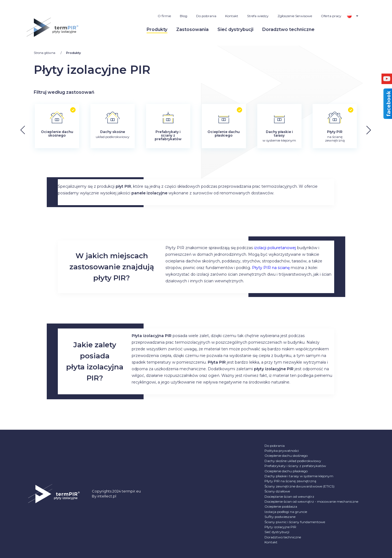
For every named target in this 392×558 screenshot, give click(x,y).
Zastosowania (192, 29)
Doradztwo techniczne (288, 29)
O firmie (164, 16)
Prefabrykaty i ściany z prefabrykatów (295, 466)
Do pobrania (206, 16)
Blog (184, 16)
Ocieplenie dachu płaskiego (286, 471)
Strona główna (45, 53)
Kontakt (232, 16)
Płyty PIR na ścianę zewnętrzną (290, 481)
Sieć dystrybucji (235, 29)
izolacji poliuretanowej (275, 248)
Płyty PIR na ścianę (271, 268)
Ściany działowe (277, 491)
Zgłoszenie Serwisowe (295, 16)
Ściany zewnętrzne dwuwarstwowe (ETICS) (299, 486)
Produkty (157, 29)
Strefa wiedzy (258, 16)
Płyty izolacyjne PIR (280, 527)
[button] (373, 130)
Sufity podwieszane (280, 517)
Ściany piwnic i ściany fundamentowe (295, 522)
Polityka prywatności (282, 451)
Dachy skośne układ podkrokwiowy (293, 461)
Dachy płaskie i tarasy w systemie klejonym (299, 476)
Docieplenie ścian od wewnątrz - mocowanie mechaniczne (311, 501)
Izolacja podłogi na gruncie (286, 512)
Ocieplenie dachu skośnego (286, 456)
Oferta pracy (331, 16)
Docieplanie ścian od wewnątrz (289, 496)
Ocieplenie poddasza (281, 506)
